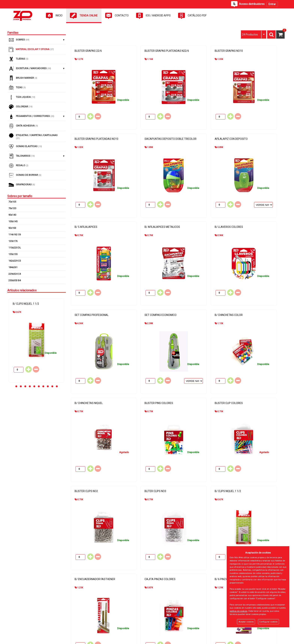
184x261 (13, 267)
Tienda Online (15, 613)
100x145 (13, 221)
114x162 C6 (15, 234)
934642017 (206, 616)
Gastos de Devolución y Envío (116, 626)
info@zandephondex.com (214, 622)
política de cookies (238, 611)
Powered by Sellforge (273, 640)
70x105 (12, 202)
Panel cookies (59, 640)
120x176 (13, 241)
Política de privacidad (112, 620)
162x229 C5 (15, 261)
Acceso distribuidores (19, 626)
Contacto (12, 620)
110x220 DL (15, 248)
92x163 (12, 228)
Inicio (10, 607)
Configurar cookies (268, 622)
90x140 (12, 215)
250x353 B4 (15, 280)
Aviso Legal (107, 607)
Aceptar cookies (246, 622)
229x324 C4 (15, 274)
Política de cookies (111, 613)
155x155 (13, 254)
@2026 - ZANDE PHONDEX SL (25, 640)
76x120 (12, 208)
